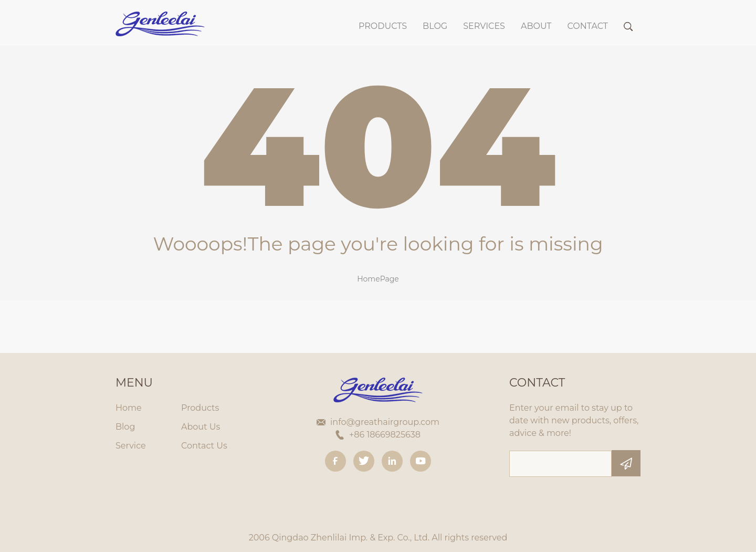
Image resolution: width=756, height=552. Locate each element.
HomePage (378, 279)
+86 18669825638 (385, 435)
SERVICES (484, 26)
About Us (201, 427)
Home (129, 408)
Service (131, 446)
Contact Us (204, 446)
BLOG (435, 26)
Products (383, 26)
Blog (125, 427)
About (536, 26)
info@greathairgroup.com (385, 422)
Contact (588, 26)
